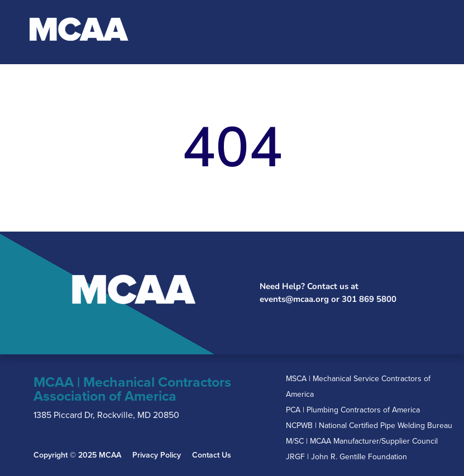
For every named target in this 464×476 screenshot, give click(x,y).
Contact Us (212, 455)
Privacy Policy (157, 455)
